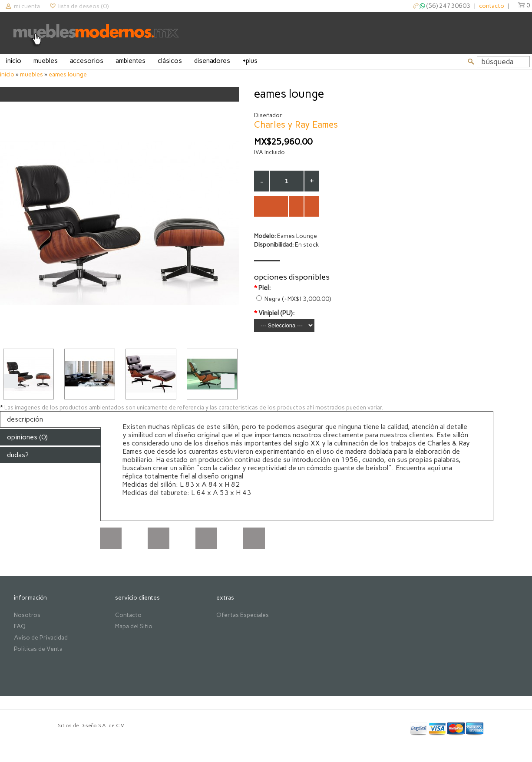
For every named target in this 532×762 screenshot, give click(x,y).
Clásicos (170, 61)
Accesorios (87, 61)
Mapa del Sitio (134, 626)
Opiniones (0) (27, 437)
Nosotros (27, 615)
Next (228, 381)
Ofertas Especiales (243, 615)
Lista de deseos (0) (83, 6)
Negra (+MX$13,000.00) (298, 299)
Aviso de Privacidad (41, 638)
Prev (11, 381)
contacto (492, 6)
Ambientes (131, 61)
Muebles (46, 61)
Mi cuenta (27, 6)
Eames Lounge (68, 74)
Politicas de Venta (38, 649)
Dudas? (18, 455)
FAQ (20, 626)
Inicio (14, 61)
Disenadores (212, 61)
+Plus (250, 61)
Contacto (128, 615)
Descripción (25, 419)
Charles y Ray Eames (296, 124)
